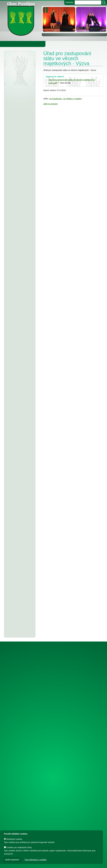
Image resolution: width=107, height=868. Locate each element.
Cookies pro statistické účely (18, 847)
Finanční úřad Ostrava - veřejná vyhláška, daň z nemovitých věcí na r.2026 (19, 110)
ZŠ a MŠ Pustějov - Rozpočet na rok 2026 (20, 304)
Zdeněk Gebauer (76, 864)
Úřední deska (15, 60)
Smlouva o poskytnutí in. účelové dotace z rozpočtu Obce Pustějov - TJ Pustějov (19, 747)
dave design (38, 864)
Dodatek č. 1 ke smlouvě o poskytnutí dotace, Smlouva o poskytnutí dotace (20, 521)
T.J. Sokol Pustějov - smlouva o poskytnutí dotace (19, 476)
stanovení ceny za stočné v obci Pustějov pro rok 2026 (19, 316)
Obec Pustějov (21, 3)
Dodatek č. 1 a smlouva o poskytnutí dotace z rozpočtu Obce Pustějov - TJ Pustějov (20, 729)
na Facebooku (56, 99)
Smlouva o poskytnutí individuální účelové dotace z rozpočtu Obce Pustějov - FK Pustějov (19, 608)
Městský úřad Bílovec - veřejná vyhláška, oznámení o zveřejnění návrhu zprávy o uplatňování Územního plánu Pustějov (19, 149)
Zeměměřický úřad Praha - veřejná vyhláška (17, 233)
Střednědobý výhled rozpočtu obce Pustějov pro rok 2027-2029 (20, 263)
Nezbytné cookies (13, 839)
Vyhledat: (69, 2)
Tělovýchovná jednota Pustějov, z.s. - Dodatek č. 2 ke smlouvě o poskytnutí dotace (19, 348)
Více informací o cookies (36, 860)
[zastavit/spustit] (46, 10)
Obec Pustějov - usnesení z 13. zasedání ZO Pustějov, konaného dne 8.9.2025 (19, 384)
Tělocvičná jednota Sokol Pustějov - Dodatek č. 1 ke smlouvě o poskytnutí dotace (19, 366)
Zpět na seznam (51, 104)
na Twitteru (68, 99)
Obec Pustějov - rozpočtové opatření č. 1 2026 (19, 167)
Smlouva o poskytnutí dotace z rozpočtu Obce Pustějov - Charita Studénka (19, 182)
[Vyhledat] (104, 3)
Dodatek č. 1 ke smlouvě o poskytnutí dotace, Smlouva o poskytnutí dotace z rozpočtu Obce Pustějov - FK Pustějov (20, 653)
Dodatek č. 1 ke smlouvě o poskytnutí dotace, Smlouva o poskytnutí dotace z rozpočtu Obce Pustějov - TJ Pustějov (20, 629)
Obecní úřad (8, 44)
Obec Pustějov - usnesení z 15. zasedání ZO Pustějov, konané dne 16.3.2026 (19, 215)
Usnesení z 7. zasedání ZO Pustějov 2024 (19, 593)
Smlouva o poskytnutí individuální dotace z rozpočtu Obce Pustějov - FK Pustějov (19, 765)
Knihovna (47, 44)
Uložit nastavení (12, 860)
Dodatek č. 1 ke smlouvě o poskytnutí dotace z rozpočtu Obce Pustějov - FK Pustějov (20, 804)
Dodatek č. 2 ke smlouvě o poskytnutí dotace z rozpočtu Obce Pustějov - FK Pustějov (20, 711)
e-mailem (78, 99)
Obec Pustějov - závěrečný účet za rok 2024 (19, 399)
